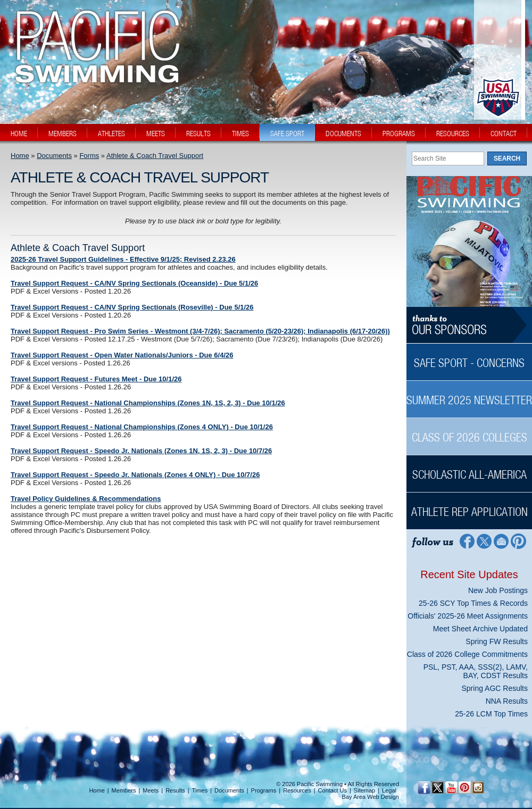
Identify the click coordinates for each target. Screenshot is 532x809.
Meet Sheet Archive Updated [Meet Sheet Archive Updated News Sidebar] (480, 629)
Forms (89, 156)
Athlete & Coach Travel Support (155, 156)
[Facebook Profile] (466, 541)
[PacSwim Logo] (94, 74)
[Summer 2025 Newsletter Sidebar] (469, 394)
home (19, 134)
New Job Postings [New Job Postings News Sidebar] (498, 590)
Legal (389, 790)
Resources (297, 790)
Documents (54, 156)
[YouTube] (451, 787)
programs (399, 134)
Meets (151, 790)
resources (453, 134)
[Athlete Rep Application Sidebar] (469, 506)
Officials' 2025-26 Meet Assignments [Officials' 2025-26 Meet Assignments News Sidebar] (468, 616)
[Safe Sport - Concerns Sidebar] (469, 357)
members (63, 134)
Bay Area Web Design (371, 797)
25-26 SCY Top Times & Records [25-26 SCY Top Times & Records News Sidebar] (473, 603)
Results (175, 790)
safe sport (287, 134)
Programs (264, 790)
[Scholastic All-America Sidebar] (469, 469)
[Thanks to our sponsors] (469, 325)
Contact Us (332, 790)
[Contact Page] (501, 541)
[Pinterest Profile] (519, 541)
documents (343, 134)
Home (20, 156)
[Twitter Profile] (484, 541)
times (240, 134)
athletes (111, 134)
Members (124, 790)
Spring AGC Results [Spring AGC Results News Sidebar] (495, 688)
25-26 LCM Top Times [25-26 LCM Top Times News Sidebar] (491, 714)
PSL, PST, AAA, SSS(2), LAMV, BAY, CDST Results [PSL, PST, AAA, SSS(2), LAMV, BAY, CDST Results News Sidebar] (476, 671)
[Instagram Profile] (477, 787)
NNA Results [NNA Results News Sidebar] (507, 701)
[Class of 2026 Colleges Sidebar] (469, 432)
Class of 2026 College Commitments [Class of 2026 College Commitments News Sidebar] (467, 654)
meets (156, 134)
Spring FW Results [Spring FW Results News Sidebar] (497, 641)
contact (504, 134)
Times (200, 790)
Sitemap (364, 790)
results (198, 134)
